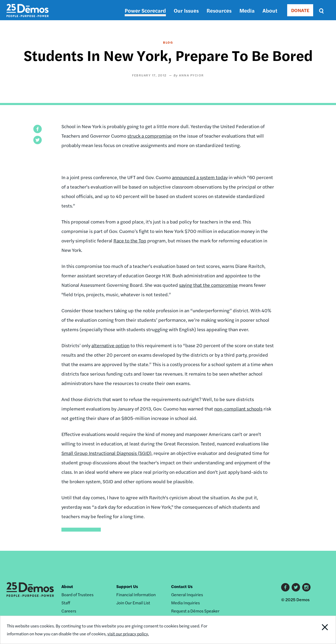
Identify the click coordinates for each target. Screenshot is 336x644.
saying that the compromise (208, 285)
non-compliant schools (238, 409)
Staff (66, 603)
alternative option (110, 345)
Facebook (285, 587)
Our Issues (186, 10)
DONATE (300, 10)
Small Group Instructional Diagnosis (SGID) (106, 453)
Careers (69, 611)
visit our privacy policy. (128, 634)
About (270, 10)
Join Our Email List (133, 603)
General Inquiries (187, 594)
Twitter (296, 587)
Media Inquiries (185, 603)
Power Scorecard (145, 10)
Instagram (306, 587)
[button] (38, 129)
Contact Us (182, 586)
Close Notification (319, 630)
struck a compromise (149, 136)
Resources (219, 10)
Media (247, 10)
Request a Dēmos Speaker (195, 611)
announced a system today (200, 177)
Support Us (127, 586)
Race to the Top (130, 240)
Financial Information (136, 594)
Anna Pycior (191, 75)
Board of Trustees (77, 594)
